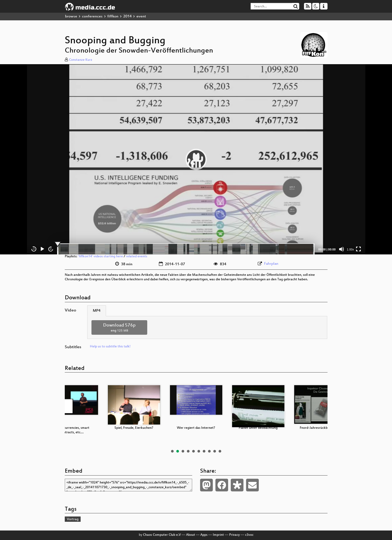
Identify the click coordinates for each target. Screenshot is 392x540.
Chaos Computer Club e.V (162, 535)
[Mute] (342, 249)
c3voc (249, 535)
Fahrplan (271, 264)
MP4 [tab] (97, 311)
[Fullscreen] (358, 249)
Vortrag (73, 519)
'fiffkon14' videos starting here (100, 257)
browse (71, 17)
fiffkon (113, 17)
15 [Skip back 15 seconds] (34, 249)
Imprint (218, 535)
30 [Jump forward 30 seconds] (51, 249)
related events (137, 257)
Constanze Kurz (81, 60)
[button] (196, 159)
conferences (92, 17)
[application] (196, 159)
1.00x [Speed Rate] (350, 249)
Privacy (234, 535)
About (191, 535)
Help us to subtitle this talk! (110, 347)
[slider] (186, 249)
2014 (127, 17)
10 (220, 451)
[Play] (42, 249)
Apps (204, 535)
